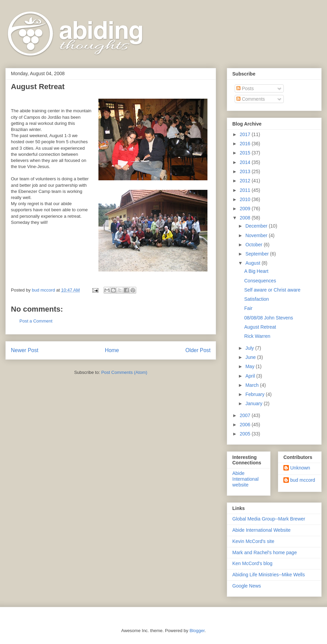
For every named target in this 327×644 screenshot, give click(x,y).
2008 (246, 218)
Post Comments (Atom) (124, 372)
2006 (246, 425)
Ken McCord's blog (252, 563)
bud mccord (303, 480)
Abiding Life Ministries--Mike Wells (269, 575)
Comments (251, 99)
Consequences (260, 281)
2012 (246, 181)
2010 (246, 199)
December (257, 226)
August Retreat (260, 327)
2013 (246, 171)
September (258, 254)
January (254, 403)
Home (112, 350)
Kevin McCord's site (253, 541)
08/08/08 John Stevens (269, 318)
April (251, 376)
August (253, 263)
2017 (246, 134)
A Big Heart (256, 271)
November (257, 235)
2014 (246, 162)
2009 (246, 209)
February (255, 394)
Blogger (197, 631)
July (250, 348)
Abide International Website (261, 530)
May (250, 366)
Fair (248, 308)
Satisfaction (256, 299)
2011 (246, 190)
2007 (246, 415)
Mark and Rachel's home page (264, 552)
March (253, 385)
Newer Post (25, 350)
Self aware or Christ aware (272, 290)
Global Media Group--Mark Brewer (269, 519)
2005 (246, 434)
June (251, 357)
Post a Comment (36, 321)
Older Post (198, 350)
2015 (246, 153)
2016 (246, 144)
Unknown (300, 468)
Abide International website (245, 479)
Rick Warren (257, 336)
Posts (245, 88)
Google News (247, 586)
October (254, 245)
